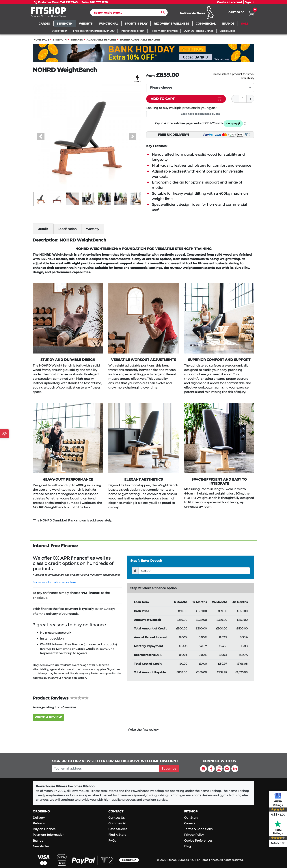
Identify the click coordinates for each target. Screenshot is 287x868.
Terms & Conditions (198, 829)
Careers (190, 823)
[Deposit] (194, 572)
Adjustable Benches (101, 41)
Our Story (191, 818)
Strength (60, 41)
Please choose (161, 89)
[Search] (127, 13)
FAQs (112, 841)
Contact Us (117, 818)
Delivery (39, 818)
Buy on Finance (44, 829)
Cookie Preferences (198, 841)
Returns (39, 823)
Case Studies (118, 829)
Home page (41, 41)
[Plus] (250, 100)
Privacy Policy (194, 835)
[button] (41, 138)
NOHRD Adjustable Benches (140, 41)
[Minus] (235, 100)
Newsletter (41, 846)
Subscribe (169, 769)
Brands (38, 841)
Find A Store (117, 835)
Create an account (230, 2)
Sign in (250, 2)
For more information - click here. (54, 584)
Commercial (117, 823)
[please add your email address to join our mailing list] (105, 769)
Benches (77, 41)
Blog (188, 846)
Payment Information (49, 835)
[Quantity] (243, 100)
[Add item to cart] (186, 100)
